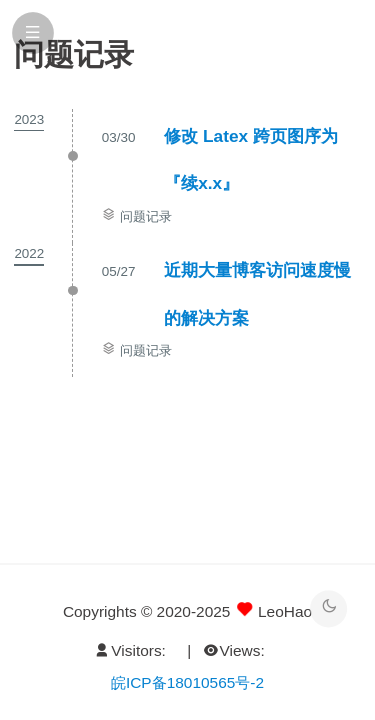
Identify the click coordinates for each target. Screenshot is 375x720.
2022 (29, 253)
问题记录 (146, 216)
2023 (29, 119)
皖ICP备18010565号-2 (187, 682)
